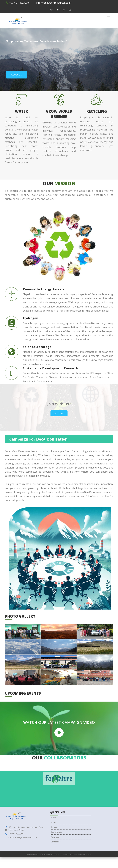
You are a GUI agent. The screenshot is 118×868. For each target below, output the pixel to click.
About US (17, 75)
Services (55, 827)
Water (21, 111)
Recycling (97, 111)
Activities (55, 837)
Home (53, 817)
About (53, 822)
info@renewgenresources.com (53, 3)
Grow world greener (59, 114)
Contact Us (56, 842)
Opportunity (56, 832)
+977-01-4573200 (17, 3)
